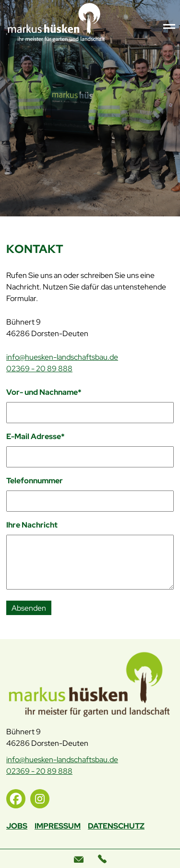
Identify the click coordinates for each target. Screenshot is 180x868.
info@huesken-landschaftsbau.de (62, 357)
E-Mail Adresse (36, 436)
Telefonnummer (35, 481)
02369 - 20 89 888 (39, 369)
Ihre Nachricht (32, 525)
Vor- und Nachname (44, 392)
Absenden (29, 608)
